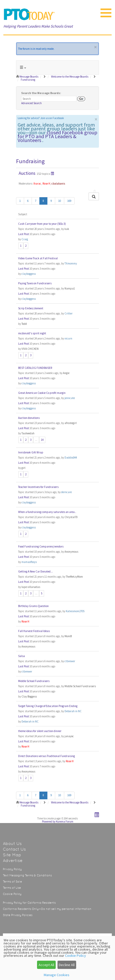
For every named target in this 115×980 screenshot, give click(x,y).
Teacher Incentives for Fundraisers (38, 487)
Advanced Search (31, 103)
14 (42, 440)
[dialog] (58, 958)
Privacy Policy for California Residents (29, 903)
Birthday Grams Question (33, 606)
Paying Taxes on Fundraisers (35, 283)
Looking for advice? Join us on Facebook (41, 118)
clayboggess (29, 274)
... (36, 440)
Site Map (12, 855)
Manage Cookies (57, 975)
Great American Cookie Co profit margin (42, 393)
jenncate (70, 398)
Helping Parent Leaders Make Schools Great (38, 26)
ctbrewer (70, 661)
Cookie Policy (12, 894)
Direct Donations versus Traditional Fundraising (46, 756)
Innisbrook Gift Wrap (31, 452)
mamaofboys (29, 562)
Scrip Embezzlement (31, 308)
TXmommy (71, 263)
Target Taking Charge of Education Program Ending (48, 706)
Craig (25, 239)
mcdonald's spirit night (32, 333)
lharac (37, 184)
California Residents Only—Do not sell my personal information (47, 909)
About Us (12, 844)
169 (69, 201)
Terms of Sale (12, 882)
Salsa (21, 656)
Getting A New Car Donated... (35, 571)
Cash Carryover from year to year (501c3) (42, 224)
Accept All (46, 965)
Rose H (46, 184)
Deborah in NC (73, 711)
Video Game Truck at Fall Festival (38, 258)
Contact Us (14, 849)
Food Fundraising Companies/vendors (41, 546)
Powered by (49, 821)
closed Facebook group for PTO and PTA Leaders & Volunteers (58, 136)
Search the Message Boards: (41, 93)
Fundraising (30, 161)
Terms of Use (12, 888)
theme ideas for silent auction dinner (40, 731)
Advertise (13, 861)
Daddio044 (71, 458)
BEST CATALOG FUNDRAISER (35, 368)
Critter (69, 313)
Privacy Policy (12, 869)
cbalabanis (58, 184)
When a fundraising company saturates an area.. (47, 512)
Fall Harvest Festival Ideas (34, 631)
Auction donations (29, 418)
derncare (66, 492)
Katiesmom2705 (75, 611)
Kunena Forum (65, 821)
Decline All (67, 965)
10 (60, 201)
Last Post (24, 234)
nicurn (68, 338)
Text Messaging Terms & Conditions (27, 875)
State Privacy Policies (18, 915)
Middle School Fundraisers (34, 681)
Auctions (27, 173)
